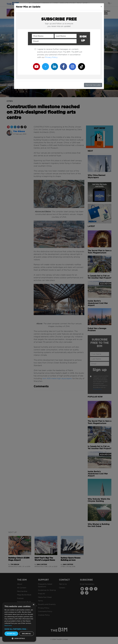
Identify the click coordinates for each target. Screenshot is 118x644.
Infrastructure (67, 3)
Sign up (100, 370)
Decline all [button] (27, 634)
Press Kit (42, 594)
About (20, 584)
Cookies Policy (44, 615)
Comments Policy (45, 611)
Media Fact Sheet (45, 597)
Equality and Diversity (47, 604)
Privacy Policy (97, 389)
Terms (40, 601)
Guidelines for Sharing (47, 590)
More (86, 3)
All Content (22, 588)
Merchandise (22, 591)
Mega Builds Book (24, 595)
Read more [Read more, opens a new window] (8, 626)
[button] (19, 629)
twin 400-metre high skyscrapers (57, 378)
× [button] (33, 605)
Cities (56, 3)
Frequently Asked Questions (45, 585)
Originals (47, 3)
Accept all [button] (11, 634)
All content (34, 3)
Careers (62, 588)
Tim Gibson (19, 131)
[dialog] (19, 622)
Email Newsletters (87, 584)
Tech (79, 3)
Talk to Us (63, 584)
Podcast (20, 598)
